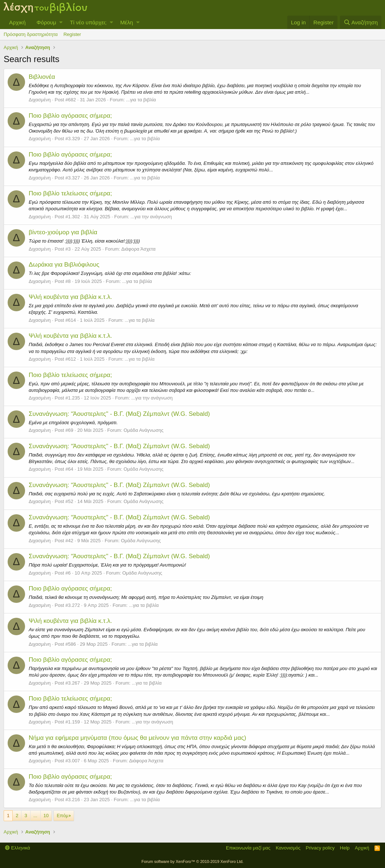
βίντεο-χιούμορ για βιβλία (63, 232)
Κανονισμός (288, 848)
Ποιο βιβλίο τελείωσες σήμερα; (70, 193)
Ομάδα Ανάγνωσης (143, 430)
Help (345, 848)
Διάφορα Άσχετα (138, 249)
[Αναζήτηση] (361, 22)
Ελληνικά (18, 848)
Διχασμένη (40, 100)
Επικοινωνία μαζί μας (248, 848)
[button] (61, 22)
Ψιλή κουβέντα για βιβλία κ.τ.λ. (70, 297)
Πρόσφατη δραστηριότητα (31, 34)
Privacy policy (320, 848)
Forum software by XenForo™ (193, 861)
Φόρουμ (46, 22)
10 (46, 816)
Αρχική (17, 22)
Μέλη (127, 22)
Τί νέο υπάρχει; (88, 22)
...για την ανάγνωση (151, 217)
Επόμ (62, 816)
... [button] (35, 816)
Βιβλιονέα (42, 77)
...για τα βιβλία (141, 100)
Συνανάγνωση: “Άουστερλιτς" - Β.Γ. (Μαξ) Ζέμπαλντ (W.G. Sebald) (119, 414)
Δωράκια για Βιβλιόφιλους (64, 265)
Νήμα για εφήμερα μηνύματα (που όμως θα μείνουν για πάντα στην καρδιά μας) (137, 738)
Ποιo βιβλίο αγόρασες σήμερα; (70, 116)
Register (72, 34)
